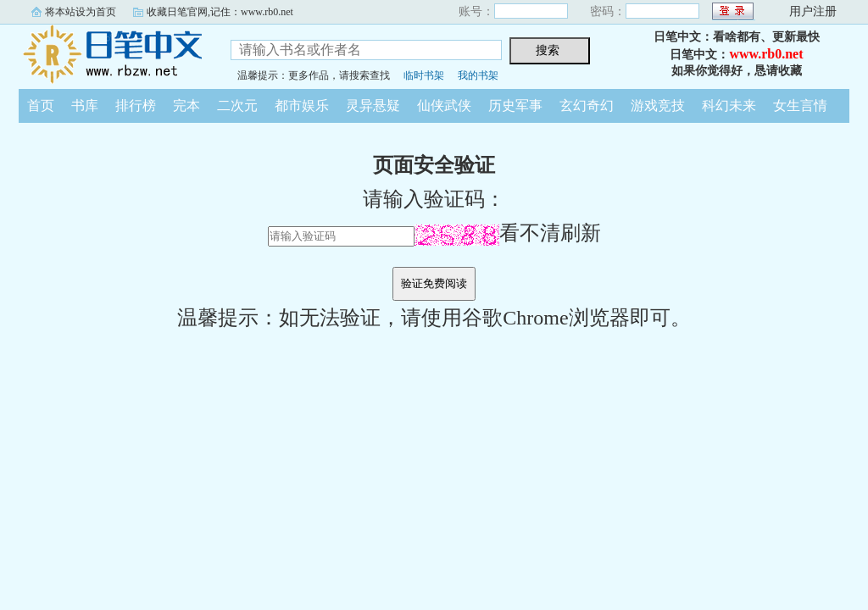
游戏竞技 (658, 105)
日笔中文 (112, 54)
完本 (186, 105)
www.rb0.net (766, 54)
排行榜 (136, 105)
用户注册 (813, 11)
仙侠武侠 (444, 105)
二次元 (237, 105)
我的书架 (478, 75)
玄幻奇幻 (587, 105)
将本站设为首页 (81, 12)
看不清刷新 (508, 233)
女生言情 (800, 105)
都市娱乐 (302, 105)
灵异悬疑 (373, 105)
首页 (41, 105)
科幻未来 (729, 105)
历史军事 (515, 105)
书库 (85, 105)
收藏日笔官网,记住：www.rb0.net (220, 12)
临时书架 (424, 75)
